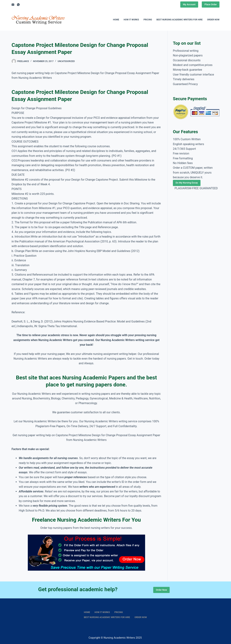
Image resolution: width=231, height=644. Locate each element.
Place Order (211, 4)
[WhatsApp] (18, 5)
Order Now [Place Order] (162, 590)
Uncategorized (66, 61)
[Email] (13, 5)
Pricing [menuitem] (148, 20)
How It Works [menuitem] (131, 20)
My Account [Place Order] (189, 4)
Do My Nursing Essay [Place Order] (187, 183)
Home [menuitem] (116, 20)
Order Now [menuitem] (213, 20)
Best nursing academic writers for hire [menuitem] (180, 20)
